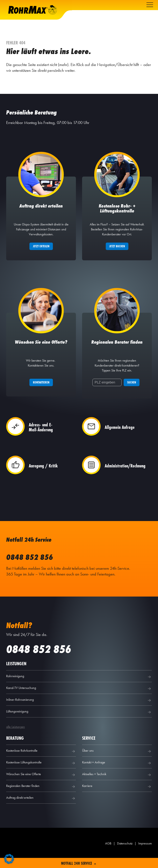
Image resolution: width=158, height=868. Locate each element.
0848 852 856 (30, 567)
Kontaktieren (41, 392)
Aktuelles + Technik (117, 784)
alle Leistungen (16, 737)
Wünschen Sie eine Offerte (41, 784)
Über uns (117, 761)
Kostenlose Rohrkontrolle (41, 761)
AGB (108, 853)
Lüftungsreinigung (79, 722)
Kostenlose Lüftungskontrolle (41, 773)
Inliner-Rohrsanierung (79, 710)
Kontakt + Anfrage (117, 773)
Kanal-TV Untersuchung (79, 698)
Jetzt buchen (117, 251)
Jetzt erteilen (41, 251)
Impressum (145, 853)
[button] (9, 859)
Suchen (132, 392)
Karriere (117, 796)
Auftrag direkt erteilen (41, 808)
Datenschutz (125, 853)
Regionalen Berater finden (41, 796)
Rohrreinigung (79, 686)
